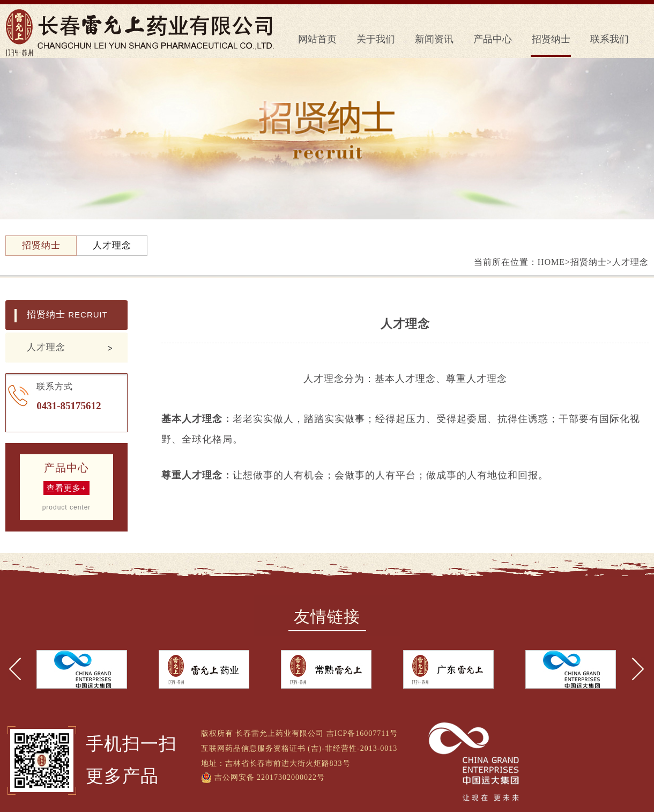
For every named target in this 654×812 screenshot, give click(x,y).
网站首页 (317, 39)
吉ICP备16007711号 (362, 733)
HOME (551, 262)
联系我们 (610, 39)
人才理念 (46, 347)
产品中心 (493, 39)
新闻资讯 (434, 39)
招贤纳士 (551, 39)
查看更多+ (66, 488)
